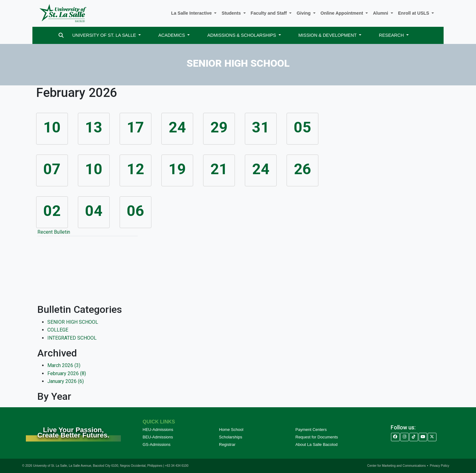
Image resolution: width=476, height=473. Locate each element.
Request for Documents (317, 437)
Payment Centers (311, 430)
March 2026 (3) (64, 365)
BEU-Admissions (158, 437)
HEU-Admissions (158, 430)
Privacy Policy (440, 466)
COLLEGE (58, 330)
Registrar (227, 444)
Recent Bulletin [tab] (54, 232)
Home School (231, 430)
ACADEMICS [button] (172, 35)
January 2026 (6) (66, 381)
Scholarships (231, 437)
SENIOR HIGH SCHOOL (73, 322)
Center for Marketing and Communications (397, 466)
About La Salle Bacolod (316, 444)
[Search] (61, 35)
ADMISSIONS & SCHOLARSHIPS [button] (242, 35)
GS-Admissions (157, 444)
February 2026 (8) (67, 373)
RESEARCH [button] (392, 35)
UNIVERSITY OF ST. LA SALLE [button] (105, 35)
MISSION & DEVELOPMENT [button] (328, 35)
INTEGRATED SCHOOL (72, 338)
